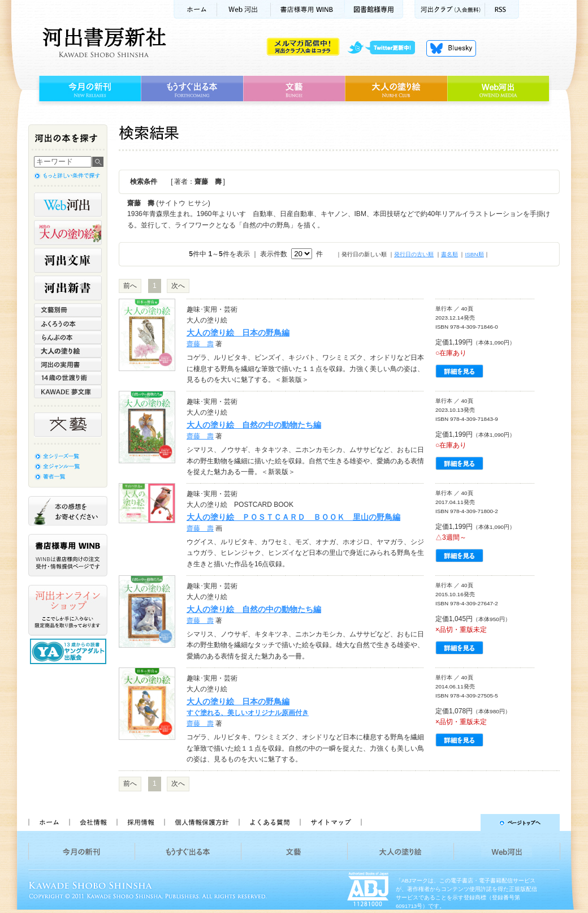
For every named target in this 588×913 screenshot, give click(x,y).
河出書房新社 (103, 42)
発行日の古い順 (414, 254)
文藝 (294, 89)
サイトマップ (331, 822)
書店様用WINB (308, 9)
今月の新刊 (88, 89)
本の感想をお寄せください (68, 511)
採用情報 (140, 822)
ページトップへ (466, 822)
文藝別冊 (68, 310)
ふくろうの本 (68, 324)
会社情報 (93, 822)
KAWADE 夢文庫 (68, 391)
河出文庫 (68, 260)
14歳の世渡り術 (68, 378)
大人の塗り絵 (396, 89)
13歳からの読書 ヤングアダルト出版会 (70, 651)
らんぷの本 (68, 337)
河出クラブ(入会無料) (450, 9)
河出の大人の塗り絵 (68, 232)
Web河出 (244, 9)
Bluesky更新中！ (451, 48)
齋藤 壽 (200, 344)
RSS (502, 9)
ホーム (195, 9)
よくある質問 (269, 822)
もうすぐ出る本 (192, 89)
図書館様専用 (374, 9)
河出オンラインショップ (68, 610)
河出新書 (68, 288)
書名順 (449, 254)
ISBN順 (474, 254)
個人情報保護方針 (201, 822)
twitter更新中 (385, 48)
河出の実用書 (68, 364)
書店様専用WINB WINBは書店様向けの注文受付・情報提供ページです (68, 555)
